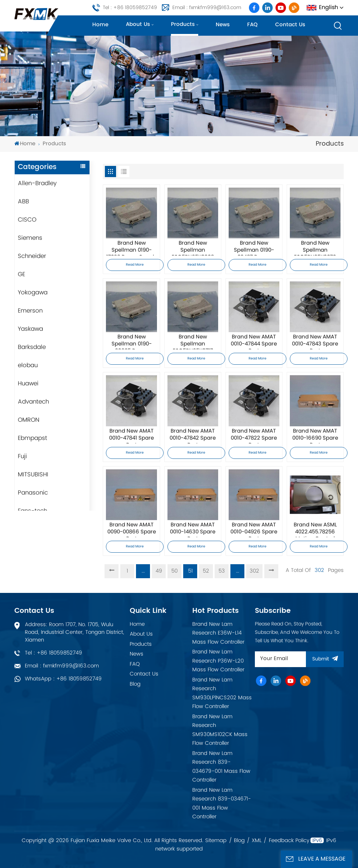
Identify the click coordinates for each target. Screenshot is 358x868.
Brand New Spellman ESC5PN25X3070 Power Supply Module (315, 248)
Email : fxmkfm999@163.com (207, 8)
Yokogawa (33, 293)
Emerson (30, 311)
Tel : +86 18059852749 (130, 8)
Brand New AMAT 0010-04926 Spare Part (254, 530)
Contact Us (144, 674)
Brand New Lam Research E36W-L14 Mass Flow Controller (218, 633)
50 (174, 571)
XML (257, 841)
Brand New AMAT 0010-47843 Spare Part (315, 342)
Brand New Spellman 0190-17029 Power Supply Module (132, 248)
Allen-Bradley (37, 183)
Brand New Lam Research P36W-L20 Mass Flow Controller (218, 661)
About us (138, 24)
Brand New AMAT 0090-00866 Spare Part (132, 530)
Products (183, 24)
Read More (135, 265)
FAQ (252, 25)
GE (22, 274)
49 (159, 571)
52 (206, 571)
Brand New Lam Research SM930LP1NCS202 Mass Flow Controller (222, 693)
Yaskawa (30, 329)
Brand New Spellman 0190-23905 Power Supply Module (132, 342)
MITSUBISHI (33, 475)
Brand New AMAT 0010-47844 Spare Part (254, 342)
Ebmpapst (33, 438)
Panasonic (33, 493)
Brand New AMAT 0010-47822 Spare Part (254, 436)
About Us (141, 634)
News (223, 25)
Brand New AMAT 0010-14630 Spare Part (193, 530)
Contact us (290, 25)
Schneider (32, 256)
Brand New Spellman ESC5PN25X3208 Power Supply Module (193, 248)
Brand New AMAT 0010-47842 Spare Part (193, 436)
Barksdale (32, 347)
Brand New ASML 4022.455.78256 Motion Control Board (315, 530)
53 (222, 571)
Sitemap (216, 841)
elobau (28, 365)
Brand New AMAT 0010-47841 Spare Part (131, 436)
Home (100, 25)
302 (254, 571)
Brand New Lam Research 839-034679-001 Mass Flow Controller (221, 767)
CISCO (27, 220)
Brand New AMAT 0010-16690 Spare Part (315, 436)
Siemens (30, 238)
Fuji (22, 456)
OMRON (29, 420)
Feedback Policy (289, 841)
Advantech (33, 402)
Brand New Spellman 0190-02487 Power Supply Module (254, 248)
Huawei (28, 384)
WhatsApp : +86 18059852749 (63, 679)
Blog (135, 684)
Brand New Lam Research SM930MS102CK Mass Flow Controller (220, 730)
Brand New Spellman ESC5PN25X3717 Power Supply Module (193, 342)
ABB (23, 202)
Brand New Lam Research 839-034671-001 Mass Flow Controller (222, 804)
